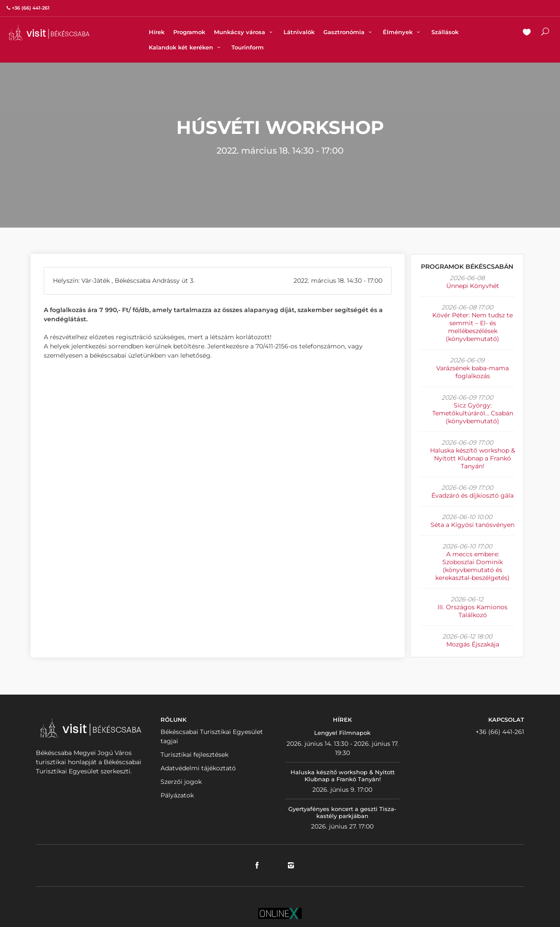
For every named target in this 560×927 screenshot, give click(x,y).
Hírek (157, 32)
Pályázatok (177, 795)
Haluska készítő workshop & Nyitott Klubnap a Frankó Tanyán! (472, 458)
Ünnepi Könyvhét (473, 286)
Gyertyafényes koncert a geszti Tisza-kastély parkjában (342, 812)
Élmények (402, 32)
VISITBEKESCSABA (49, 33)
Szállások (445, 32)
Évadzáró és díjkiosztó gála (472, 495)
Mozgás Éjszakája (473, 644)
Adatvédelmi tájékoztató (198, 768)
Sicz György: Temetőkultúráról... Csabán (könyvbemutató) (473, 413)
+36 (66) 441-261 (500, 732)
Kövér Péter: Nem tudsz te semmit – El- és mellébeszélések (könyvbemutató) (472, 327)
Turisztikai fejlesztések (194, 755)
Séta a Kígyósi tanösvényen (472, 525)
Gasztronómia (349, 32)
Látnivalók (299, 32)
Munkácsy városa (244, 32)
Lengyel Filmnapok (342, 733)
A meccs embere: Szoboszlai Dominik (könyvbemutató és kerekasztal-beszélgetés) (472, 566)
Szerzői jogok (181, 782)
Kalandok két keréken (186, 47)
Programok (189, 32)
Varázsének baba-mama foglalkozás (472, 372)
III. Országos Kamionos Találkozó (472, 611)
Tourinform (248, 47)
